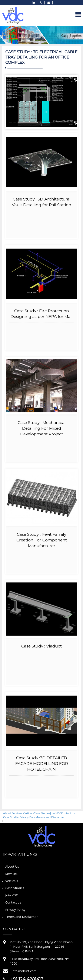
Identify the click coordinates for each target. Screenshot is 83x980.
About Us (12, 866)
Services (17, 813)
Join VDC (56, 813)
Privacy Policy (28, 817)
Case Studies (42, 813)
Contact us (68, 813)
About (7, 813)
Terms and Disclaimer (51, 817)
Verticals (28, 813)
